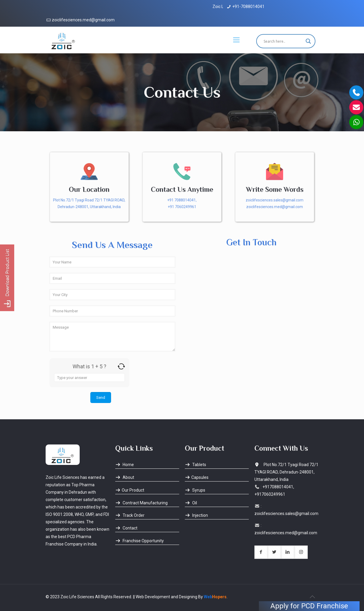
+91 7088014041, (182, 200)
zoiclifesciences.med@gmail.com (83, 20)
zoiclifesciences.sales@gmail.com (275, 200)
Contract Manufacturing (141, 503)
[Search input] (283, 41)
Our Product (130, 490)
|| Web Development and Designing (165, 597)
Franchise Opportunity (139, 541)
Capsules (197, 477)
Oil (191, 503)
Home (125, 465)
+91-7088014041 (248, 7)
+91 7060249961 (182, 208)
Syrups (195, 490)
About (125, 477)
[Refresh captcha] (121, 366)
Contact (126, 528)
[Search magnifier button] (308, 41)
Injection (196, 515)
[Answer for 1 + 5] (89, 378)
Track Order (130, 515)
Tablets (195, 465)
